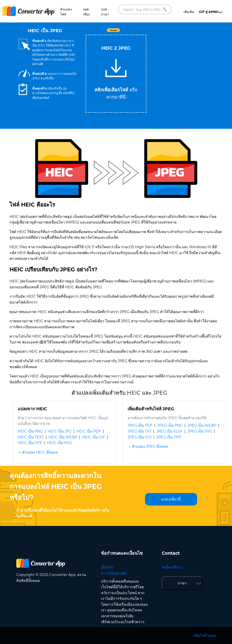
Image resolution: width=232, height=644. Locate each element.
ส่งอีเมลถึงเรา (173, 567)
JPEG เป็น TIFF (169, 437)
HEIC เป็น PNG (30, 431)
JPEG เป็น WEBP (202, 425)
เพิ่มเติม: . (201, 12)
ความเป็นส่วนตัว (114, 573)
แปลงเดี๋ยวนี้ (171, 499)
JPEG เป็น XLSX (169, 431)
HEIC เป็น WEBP (63, 437)
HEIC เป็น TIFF (30, 443)
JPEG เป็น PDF (140, 425)
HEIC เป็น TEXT (31, 437)
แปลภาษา (105, 12)
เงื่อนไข (107, 567)
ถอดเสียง (86, 12)
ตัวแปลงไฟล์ (66, 12)
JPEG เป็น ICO (140, 437)
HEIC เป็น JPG (60, 431)
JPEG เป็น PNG (170, 425)
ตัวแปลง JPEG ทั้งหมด (150, 446)
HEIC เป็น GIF (94, 437)
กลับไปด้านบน (204, 635)
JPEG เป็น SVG (200, 431)
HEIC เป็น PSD (59, 443)
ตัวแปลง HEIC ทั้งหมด (40, 452)
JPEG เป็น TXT (139, 431)
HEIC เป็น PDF (89, 431)
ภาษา (182, 583)
